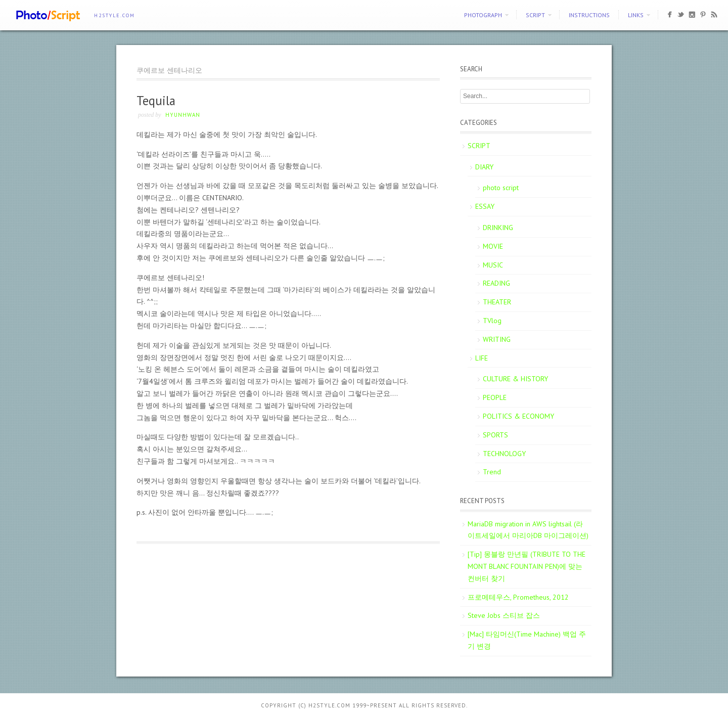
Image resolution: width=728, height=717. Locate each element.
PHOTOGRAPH (483, 15)
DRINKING (498, 228)
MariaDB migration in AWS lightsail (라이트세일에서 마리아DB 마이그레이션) (528, 530)
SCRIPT (535, 15)
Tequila (156, 101)
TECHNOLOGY (504, 454)
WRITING (497, 339)
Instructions (589, 15)
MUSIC (493, 265)
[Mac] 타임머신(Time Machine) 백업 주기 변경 (527, 640)
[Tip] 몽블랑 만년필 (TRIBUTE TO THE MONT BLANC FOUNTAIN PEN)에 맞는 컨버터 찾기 (527, 566)
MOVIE (493, 246)
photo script (501, 188)
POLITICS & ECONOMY (518, 416)
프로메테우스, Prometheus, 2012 (518, 597)
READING (496, 283)
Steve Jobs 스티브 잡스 (504, 615)
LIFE (482, 358)
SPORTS (495, 435)
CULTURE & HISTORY (515, 379)
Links (636, 15)
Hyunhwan (183, 115)
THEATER (497, 302)
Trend (492, 472)
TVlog (492, 321)
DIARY (484, 167)
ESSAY (485, 206)
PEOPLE (495, 397)
